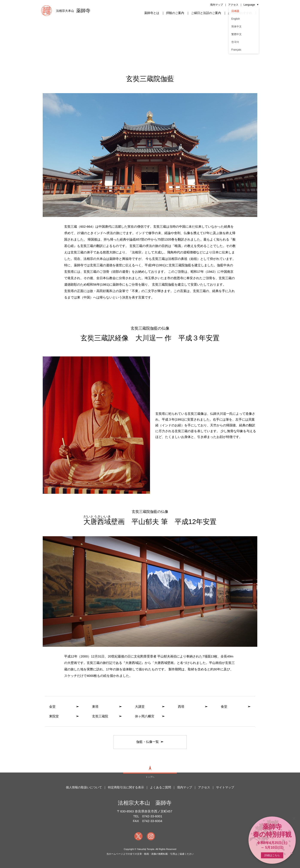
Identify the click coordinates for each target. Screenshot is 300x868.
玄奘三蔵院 (100, 716)
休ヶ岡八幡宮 (145, 716)
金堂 (52, 707)
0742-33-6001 (152, 816)
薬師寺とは (152, 13)
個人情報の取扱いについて (84, 787)
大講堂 (140, 707)
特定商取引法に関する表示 (126, 787)
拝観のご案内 (175, 13)
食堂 (224, 707)
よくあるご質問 (161, 787)
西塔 (181, 707)
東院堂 (54, 716)
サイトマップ (225, 787)
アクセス (233, 5)
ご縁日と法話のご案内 (206, 13)
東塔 (95, 707)
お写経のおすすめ (240, 13)
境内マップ (217, 5)
